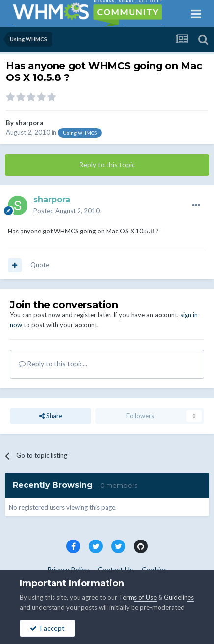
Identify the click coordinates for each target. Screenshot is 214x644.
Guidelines (179, 597)
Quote (40, 265)
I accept (47, 628)
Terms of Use (138, 597)
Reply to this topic (107, 165)
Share (51, 416)
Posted (67, 211)
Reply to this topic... (53, 364)
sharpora (29, 123)
